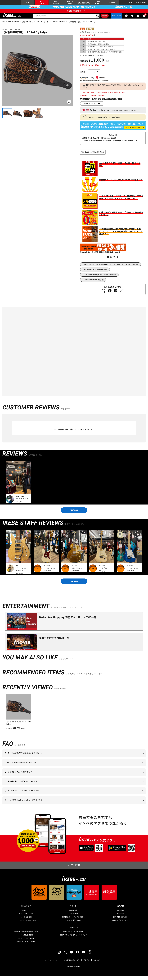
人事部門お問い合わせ (73, 924)
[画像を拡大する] (69, 104)
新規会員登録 (141, 3)
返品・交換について (26, 918)
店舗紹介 (120, 918)
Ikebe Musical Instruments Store (26, 936)
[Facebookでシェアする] (110, 293)
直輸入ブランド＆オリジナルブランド (73, 939)
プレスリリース (99, 964)
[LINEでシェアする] (116, 293)
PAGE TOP (76, 869)
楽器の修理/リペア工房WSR (73, 936)
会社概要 (120, 914)
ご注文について (26, 914)
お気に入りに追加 (90, 105)
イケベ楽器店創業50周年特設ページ (74, 12)
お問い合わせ (73, 918)
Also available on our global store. (124, 113)
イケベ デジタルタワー (26, 943)
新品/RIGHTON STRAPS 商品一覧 (95, 271)
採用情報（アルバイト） (121, 924)
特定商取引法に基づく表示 (71, 964)
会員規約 (87, 964)
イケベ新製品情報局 (26, 939)
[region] (74, 716)
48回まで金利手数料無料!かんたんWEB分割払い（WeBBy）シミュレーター (114, 88)
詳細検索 (102, 17)
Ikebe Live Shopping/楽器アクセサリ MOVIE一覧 (68, 621)
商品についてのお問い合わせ (95, 154)
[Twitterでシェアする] (104, 293)
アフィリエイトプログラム (26, 924)
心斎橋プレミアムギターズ (93, 140)
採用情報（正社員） (120, 921)
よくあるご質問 (26, 921)
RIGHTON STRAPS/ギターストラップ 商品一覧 (100, 277)
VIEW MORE (74, 513)
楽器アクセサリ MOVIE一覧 (54, 642)
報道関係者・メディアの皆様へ (73, 921)
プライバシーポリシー (52, 964)
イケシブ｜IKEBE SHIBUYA (26, 946)
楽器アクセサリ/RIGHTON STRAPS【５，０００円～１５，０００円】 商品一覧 (111, 266)
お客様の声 (73, 914)
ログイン (131, 3)
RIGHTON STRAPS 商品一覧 (94, 282)
